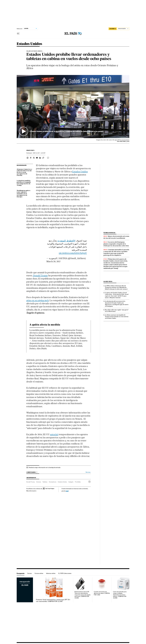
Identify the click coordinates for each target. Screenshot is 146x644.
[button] (73, 107)
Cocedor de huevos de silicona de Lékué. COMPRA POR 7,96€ (102, 593)
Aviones (39, 482)
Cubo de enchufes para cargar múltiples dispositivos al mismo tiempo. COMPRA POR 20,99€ (120, 595)
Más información (32, 491)
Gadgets (71, 482)
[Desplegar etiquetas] (89, 482)
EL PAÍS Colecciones (65, 573)
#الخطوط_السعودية (66, 241)
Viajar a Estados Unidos (34, 51)
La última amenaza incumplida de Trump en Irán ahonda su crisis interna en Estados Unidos (117, 317)
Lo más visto (108, 281)
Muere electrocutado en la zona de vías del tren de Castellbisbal (116, 237)
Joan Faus (30, 150)
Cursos (30, 573)
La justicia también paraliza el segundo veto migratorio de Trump (24, 183)
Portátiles (78, 482)
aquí (67, 491)
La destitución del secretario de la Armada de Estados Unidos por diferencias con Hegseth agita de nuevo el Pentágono (117, 304)
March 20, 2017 (54, 261)
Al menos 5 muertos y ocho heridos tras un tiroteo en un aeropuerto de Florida (24, 172)
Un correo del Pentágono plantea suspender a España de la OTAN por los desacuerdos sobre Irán (116, 244)
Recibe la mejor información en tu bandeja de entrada (45, 467)
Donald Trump (40, 276)
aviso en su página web (38, 300)
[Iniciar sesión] (123, 29)
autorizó (54, 434)
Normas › (88, 472)
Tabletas (45, 482)
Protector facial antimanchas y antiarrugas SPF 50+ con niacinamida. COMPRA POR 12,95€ (53, 601)
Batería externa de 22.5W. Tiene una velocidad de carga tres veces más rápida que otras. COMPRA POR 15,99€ (82, 595)
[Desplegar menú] (18, 34)
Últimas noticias (109, 233)
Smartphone (53, 482)
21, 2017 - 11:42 (39, 153)
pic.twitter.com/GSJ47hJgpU (73, 253)
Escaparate (21, 573)
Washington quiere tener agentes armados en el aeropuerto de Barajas (24, 194)
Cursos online (39, 573)
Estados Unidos (29, 44)
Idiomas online (51, 573)
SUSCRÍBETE (113, 29)
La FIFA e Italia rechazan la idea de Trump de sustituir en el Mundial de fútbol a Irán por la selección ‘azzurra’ (116, 287)
